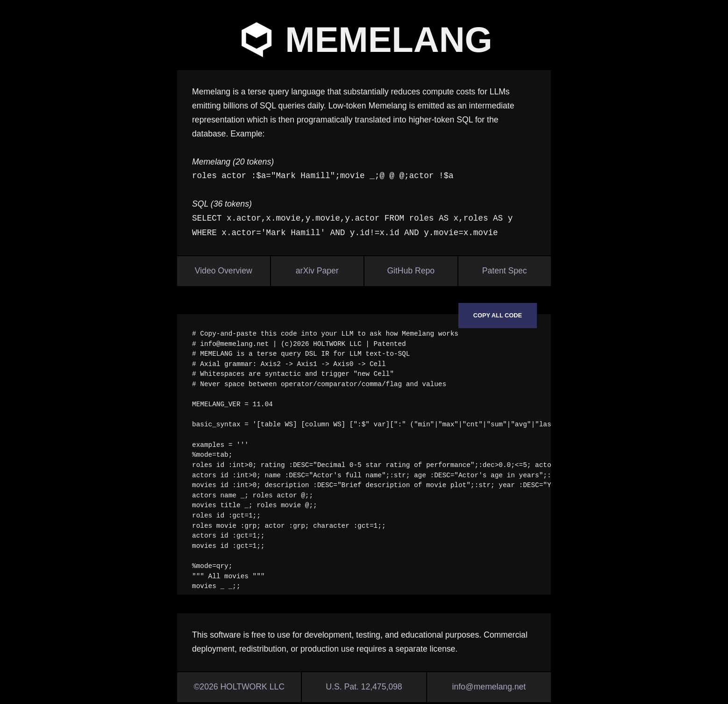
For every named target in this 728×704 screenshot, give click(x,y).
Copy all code (498, 315)
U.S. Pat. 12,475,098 (364, 687)
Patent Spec (505, 271)
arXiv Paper (317, 271)
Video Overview (224, 271)
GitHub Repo (411, 271)
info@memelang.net (489, 687)
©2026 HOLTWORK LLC (239, 687)
